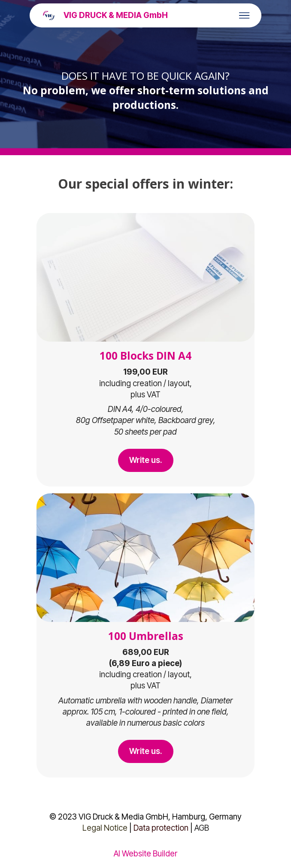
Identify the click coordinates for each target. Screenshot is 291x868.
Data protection (161, 828)
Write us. (146, 460)
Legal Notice (105, 828)
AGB (202, 828)
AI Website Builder (145, 854)
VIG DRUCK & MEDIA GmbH (116, 16)
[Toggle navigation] (244, 15)
